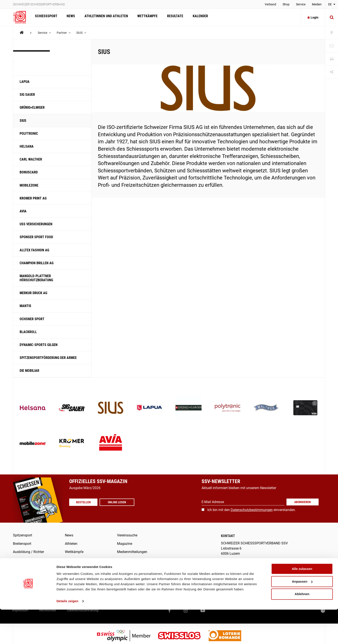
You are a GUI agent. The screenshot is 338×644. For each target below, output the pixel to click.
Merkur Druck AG (33, 293)
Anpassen (302, 616)
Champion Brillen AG (37, 263)
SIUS (83, 33)
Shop (286, 4)
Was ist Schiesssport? (30, 560)
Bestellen (84, 502)
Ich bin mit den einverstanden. (252, 510)
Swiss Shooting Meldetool (137, 585)
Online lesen (119, 502)
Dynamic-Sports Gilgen (39, 345)
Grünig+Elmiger (32, 107)
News (70, 17)
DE (332, 4)
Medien (317, 4)
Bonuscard (29, 172)
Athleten (71, 544)
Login (313, 17)
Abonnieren (303, 502)
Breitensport (22, 544)
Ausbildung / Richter (28, 552)
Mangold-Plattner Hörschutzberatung (36, 278)
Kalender (196, 17)
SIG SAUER (27, 95)
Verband (270, 4)
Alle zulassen (302, 603)
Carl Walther (31, 159)
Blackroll (28, 332)
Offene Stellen (76, 577)
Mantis (25, 306)
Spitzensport (23, 535)
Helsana (27, 146)
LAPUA (25, 82)
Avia (23, 211)
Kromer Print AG (33, 198)
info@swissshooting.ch (242, 565)
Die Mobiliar (29, 371)
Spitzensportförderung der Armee (48, 358)
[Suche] (332, 17)
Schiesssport (46, 17)
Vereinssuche (127, 535)
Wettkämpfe (145, 17)
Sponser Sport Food (36, 237)
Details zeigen (67, 636)
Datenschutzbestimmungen (252, 510)
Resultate (172, 17)
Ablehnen (302, 628)
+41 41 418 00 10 (309, 565)
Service (301, 4)
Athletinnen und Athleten (104, 17)
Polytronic (29, 134)
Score (121, 577)
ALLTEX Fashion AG (34, 250)
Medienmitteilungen (132, 552)
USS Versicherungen (36, 224)
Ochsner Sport (32, 319)
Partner (64, 33)
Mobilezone (29, 185)
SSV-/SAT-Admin (130, 568)
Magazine (125, 544)
